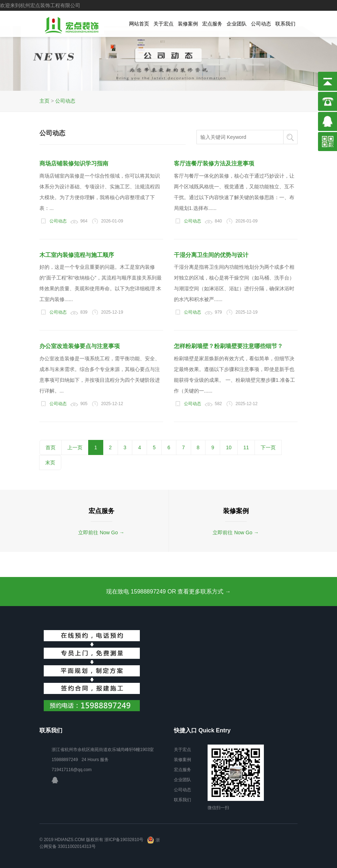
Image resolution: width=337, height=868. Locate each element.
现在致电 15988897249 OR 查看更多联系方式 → (168, 592)
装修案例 (188, 24)
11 (246, 447)
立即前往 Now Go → (101, 532)
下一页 (268, 447)
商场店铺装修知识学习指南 (74, 163)
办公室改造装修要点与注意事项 (80, 346)
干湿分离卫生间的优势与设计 (211, 255)
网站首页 (139, 24)
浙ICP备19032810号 (124, 840)
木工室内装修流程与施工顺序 (77, 255)
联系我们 (285, 24)
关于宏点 (163, 24)
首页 (51, 447)
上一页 (75, 447)
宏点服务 (212, 24)
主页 (44, 101)
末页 (50, 463)
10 (229, 447)
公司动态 (261, 24)
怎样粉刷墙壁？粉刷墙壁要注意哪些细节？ (228, 346)
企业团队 (237, 24)
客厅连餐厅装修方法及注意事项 (214, 163)
